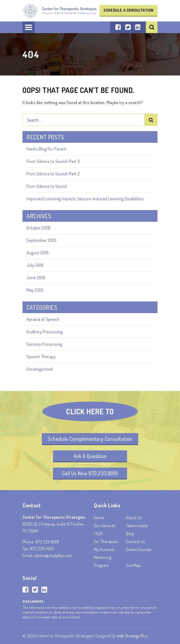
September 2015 (42, 240)
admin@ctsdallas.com (53, 556)
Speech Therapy (41, 356)
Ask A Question (90, 456)
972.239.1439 (42, 549)
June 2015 (36, 277)
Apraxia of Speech (43, 319)
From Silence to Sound (47, 186)
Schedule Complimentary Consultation (90, 439)
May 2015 (35, 290)
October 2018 (38, 228)
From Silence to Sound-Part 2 (53, 174)
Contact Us (136, 541)
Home (99, 518)
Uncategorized (40, 369)
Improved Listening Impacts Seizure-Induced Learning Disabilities (85, 199)
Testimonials (137, 526)
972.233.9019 (47, 542)
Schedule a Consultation (129, 10)
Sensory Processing (44, 344)
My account (104, 549)
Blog (130, 534)
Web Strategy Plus (132, 636)
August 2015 (38, 253)
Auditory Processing (44, 332)
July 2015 (35, 265)
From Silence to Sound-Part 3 (53, 161)
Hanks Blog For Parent (46, 149)
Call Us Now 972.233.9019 (90, 473)
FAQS (99, 534)
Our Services (105, 526)
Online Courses (139, 549)
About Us (134, 518)
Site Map (133, 565)
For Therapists (106, 541)
